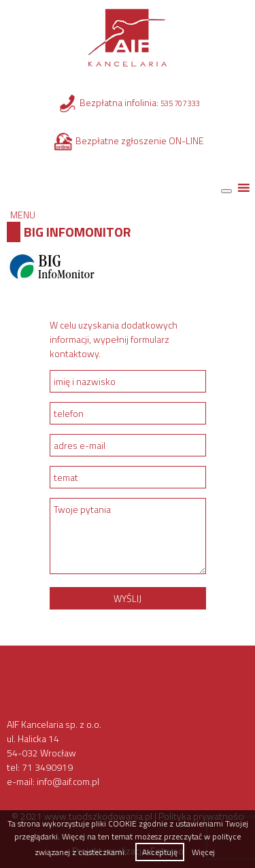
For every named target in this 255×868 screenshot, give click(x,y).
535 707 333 (180, 103)
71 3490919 (47, 767)
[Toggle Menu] (226, 191)
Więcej (203, 852)
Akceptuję (160, 852)
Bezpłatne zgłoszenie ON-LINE (140, 140)
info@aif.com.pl (68, 781)
